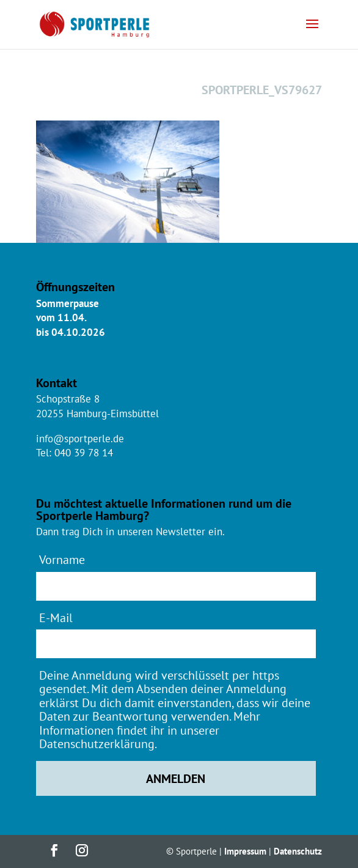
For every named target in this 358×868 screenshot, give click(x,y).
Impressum (245, 851)
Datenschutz (298, 851)
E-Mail (56, 618)
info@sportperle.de (80, 439)
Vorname (62, 559)
